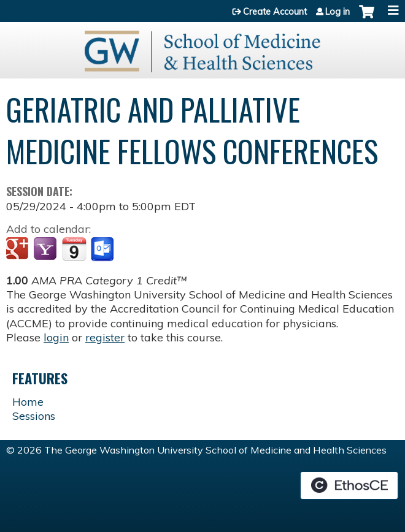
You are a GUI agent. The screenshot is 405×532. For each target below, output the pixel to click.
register (105, 337)
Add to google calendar (19, 249)
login (56, 337)
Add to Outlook (103, 249)
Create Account (275, 12)
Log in (337, 12)
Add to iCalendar (74, 249)
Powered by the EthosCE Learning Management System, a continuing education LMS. (349, 485)
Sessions (34, 416)
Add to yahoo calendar (46, 249)
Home (28, 402)
